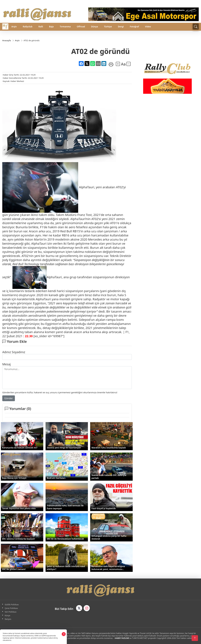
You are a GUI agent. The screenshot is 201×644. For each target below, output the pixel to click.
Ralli (41, 27)
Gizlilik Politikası (12, 605)
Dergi (121, 27)
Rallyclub (28, 27)
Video (148, 27)
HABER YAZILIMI (122, 638)
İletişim (8, 619)
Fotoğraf (134, 27)
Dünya (95, 27)
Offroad (81, 27)
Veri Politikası (11, 612)
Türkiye (108, 27)
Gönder (9, 398)
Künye (8, 616)
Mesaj (6, 364)
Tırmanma (65, 27)
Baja (51, 27)
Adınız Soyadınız (14, 352)
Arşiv (14, 27)
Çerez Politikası (12, 608)
